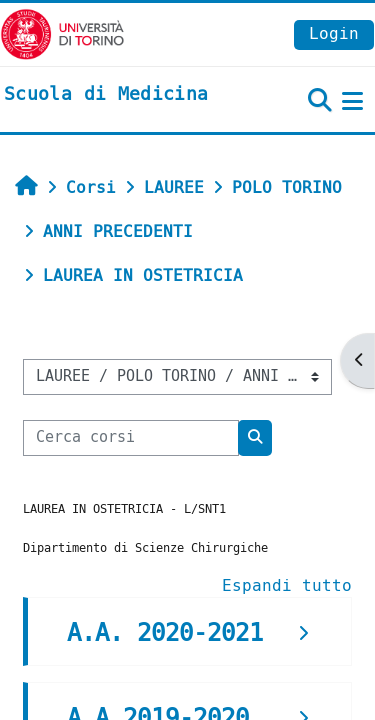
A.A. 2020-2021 (165, 633)
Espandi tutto (287, 585)
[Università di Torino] (62, 33)
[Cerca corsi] (131, 438)
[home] (106, 95)
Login (334, 33)
